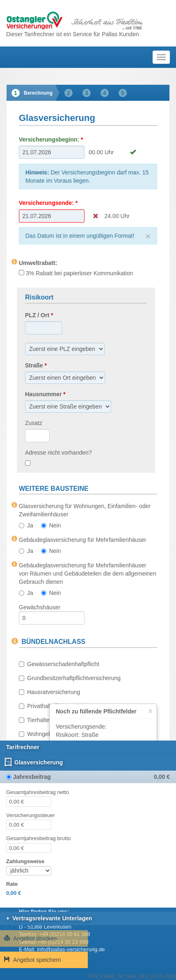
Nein (51, 525)
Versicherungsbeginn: (49, 139)
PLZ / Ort (37, 315)
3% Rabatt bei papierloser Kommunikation (76, 273)
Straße (34, 365)
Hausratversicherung (49, 692)
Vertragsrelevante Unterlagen (52, 918)
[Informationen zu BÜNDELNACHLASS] (15, 641)
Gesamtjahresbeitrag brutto (39, 838)
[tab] (31, 93)
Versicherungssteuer (31, 815)
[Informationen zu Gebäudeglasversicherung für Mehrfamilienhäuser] (14, 539)
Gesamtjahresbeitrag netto (38, 792)
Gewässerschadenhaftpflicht (59, 664)
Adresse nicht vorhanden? (58, 453)
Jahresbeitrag (32, 777)
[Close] (148, 236)
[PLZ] (43, 328)
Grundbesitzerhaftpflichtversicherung (70, 678)
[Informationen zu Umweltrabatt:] (14, 262)
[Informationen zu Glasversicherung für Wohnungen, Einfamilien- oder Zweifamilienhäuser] (14, 505)
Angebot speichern (33, 960)
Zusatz (34, 423)
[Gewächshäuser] (52, 618)
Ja (26, 525)
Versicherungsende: (46, 203)
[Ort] (65, 349)
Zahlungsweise (25, 861)
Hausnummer (43, 394)
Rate (12, 884)
